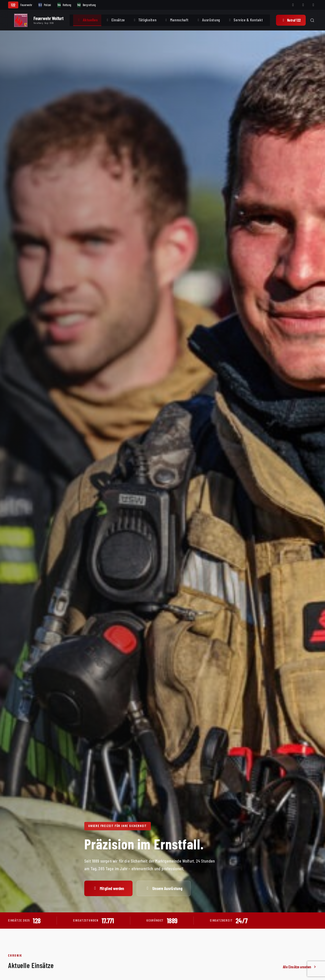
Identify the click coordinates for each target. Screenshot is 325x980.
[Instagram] (303, 5)
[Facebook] (293, 5)
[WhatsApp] (313, 5)
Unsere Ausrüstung (164, 888)
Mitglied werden (108, 888)
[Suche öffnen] (312, 20)
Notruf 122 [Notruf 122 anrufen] (291, 20)
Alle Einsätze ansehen (300, 967)
